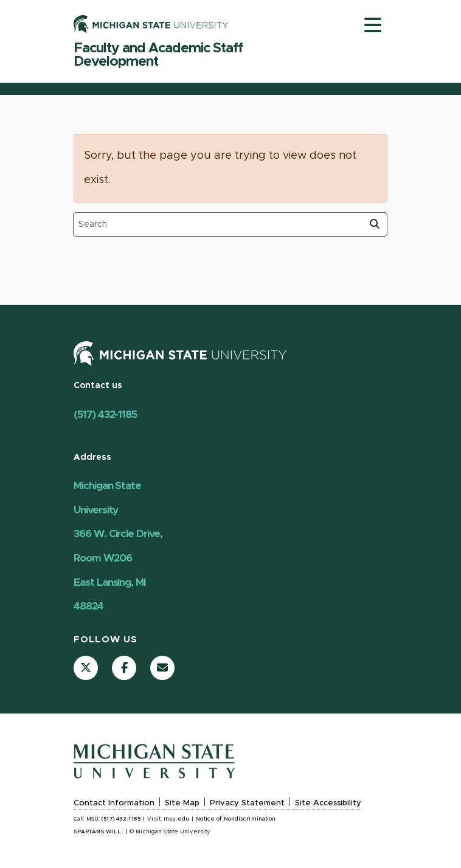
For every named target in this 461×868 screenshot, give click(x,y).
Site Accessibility (328, 803)
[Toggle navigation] (373, 25)
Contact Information (114, 803)
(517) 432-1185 (105, 415)
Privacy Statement (247, 803)
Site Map (182, 803)
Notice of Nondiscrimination (236, 819)
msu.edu (176, 819)
